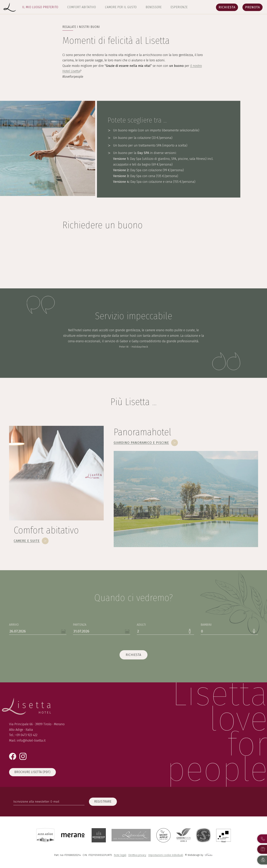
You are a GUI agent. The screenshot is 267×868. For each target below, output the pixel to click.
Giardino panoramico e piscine (141, 443)
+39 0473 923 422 (26, 735)
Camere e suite (27, 541)
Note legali (120, 855)
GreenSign (184, 835)
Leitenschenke (131, 835)
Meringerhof (99, 835)
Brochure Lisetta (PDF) (32, 772)
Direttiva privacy (137, 855)
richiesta (133, 655)
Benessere (154, 7)
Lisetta (10, 7)
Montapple (163, 835)
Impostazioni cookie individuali (166, 855)
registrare (103, 802)
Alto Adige (45, 835)
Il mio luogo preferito (40, 7)
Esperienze (179, 7)
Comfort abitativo (82, 7)
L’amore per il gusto (121, 7)
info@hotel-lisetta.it (31, 741)
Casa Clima (224, 835)
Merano (73, 835)
